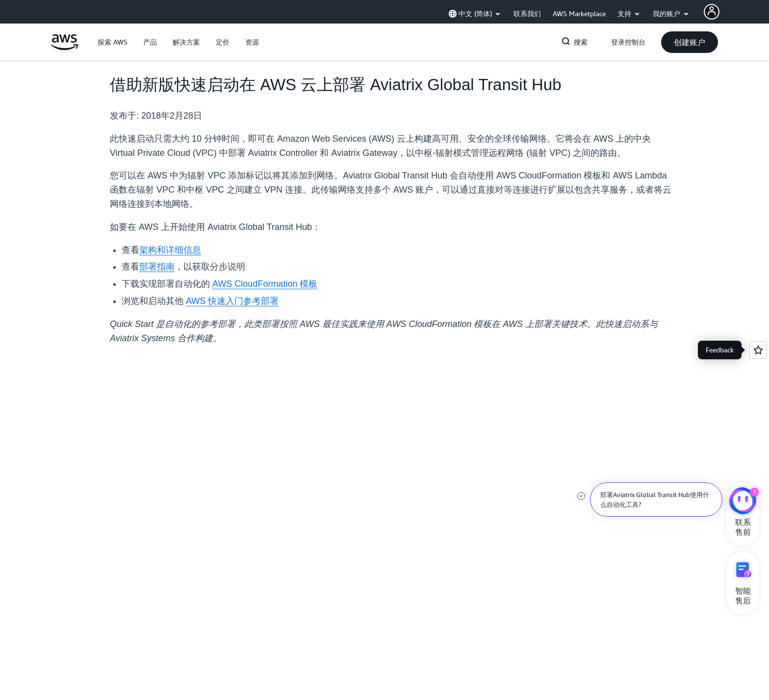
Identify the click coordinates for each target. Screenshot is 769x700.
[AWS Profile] (712, 12)
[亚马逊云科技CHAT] (743, 502)
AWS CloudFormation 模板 (265, 284)
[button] (113, 42)
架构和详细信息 (170, 250)
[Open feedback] (758, 350)
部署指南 (157, 267)
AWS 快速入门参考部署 (232, 301)
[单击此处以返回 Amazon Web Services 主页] (64, 48)
